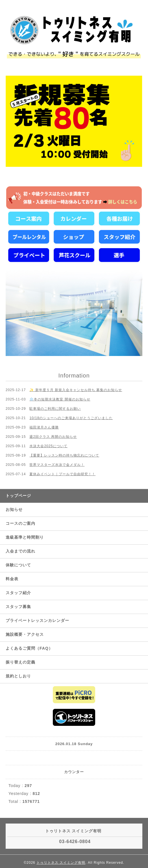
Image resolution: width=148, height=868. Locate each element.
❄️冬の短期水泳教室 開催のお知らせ (60, 399)
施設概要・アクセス (25, 634)
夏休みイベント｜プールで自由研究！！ (62, 474)
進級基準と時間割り (25, 537)
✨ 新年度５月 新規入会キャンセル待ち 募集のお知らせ (76, 390)
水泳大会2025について (48, 446)
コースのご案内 (20, 523)
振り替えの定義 (20, 662)
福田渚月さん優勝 (44, 427)
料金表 (12, 579)
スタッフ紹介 (18, 593)
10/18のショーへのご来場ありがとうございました (71, 418)
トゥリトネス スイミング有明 (61, 863)
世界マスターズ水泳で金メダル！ (57, 465)
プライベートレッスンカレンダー (37, 620)
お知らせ (14, 509)
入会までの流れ (20, 551)
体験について (18, 565)
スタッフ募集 (18, 607)
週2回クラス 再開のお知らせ (53, 437)
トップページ (18, 496)
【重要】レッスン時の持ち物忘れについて (64, 455)
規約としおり (18, 676)
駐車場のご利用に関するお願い (55, 409)
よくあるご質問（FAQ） (29, 648)
